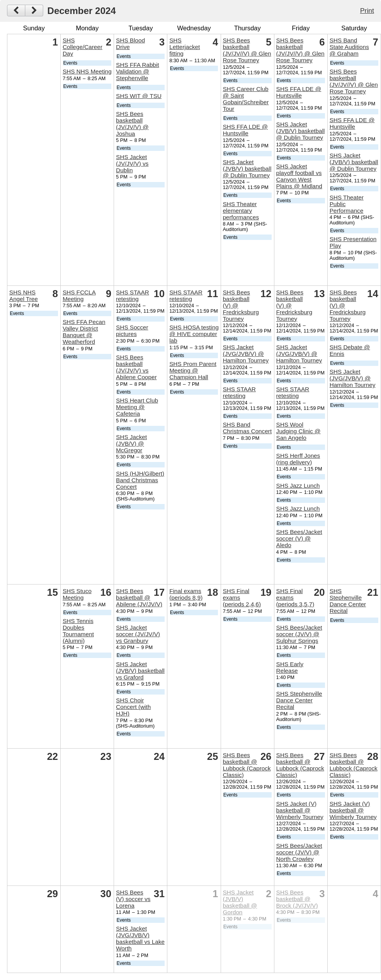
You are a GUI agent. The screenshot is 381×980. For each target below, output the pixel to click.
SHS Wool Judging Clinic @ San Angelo (298, 431)
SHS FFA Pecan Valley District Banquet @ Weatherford (84, 332)
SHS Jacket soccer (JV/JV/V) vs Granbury (138, 634)
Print (367, 10)
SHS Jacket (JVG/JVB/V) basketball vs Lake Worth (140, 938)
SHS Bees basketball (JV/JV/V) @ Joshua (132, 124)
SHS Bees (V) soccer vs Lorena (133, 899)
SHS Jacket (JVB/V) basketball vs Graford (140, 671)
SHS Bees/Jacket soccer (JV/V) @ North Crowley (299, 852)
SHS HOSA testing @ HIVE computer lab (194, 334)
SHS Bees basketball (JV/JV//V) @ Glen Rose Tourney (247, 50)
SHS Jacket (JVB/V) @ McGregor (131, 444)
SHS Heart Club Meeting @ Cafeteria (137, 407)
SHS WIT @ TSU (139, 96)
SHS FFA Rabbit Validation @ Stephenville (138, 71)
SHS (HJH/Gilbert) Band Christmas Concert (140, 480)
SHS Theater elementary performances (241, 211)
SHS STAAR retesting (133, 296)
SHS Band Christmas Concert (247, 428)
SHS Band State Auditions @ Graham (349, 47)
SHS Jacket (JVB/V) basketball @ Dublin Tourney (247, 169)
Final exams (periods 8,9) (186, 594)
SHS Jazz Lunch (298, 486)
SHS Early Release (290, 667)
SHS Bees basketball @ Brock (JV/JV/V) (297, 899)
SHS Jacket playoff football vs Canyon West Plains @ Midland (299, 176)
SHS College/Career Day (83, 47)
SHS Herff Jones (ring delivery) (298, 459)
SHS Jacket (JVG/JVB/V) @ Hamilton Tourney (246, 354)
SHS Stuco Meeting (77, 594)
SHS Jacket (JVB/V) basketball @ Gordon (240, 902)
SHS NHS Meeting (87, 71)
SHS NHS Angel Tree (24, 296)
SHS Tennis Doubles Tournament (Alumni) (78, 631)
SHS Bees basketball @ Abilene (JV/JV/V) (139, 598)
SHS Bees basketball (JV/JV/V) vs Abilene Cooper (136, 367)
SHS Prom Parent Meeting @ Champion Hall (193, 370)
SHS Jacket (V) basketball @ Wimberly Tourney (300, 810)
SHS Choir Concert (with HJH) (133, 707)
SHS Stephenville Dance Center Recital (299, 700)
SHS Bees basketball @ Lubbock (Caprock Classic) (247, 765)
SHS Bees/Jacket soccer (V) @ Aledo (299, 538)
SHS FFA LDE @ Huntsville (245, 130)
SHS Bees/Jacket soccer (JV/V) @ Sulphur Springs (299, 634)
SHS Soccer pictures (132, 331)
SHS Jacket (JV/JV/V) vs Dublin (132, 164)
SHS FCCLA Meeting (79, 296)
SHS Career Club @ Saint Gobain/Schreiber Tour (246, 99)
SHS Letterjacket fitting (185, 47)
